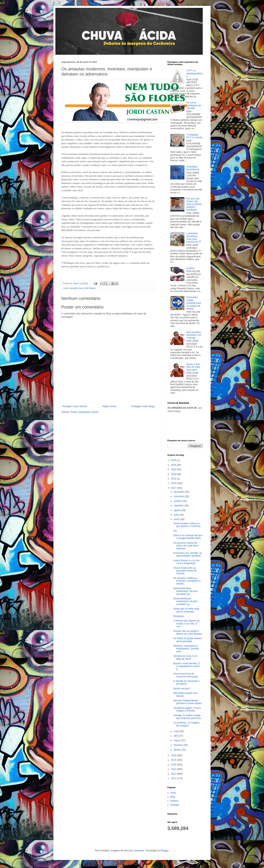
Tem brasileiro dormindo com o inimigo (194, 335)
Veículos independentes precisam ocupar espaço (188, 702)
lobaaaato (139, 851)
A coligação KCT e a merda (194, 136)
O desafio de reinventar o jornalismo (187, 682)
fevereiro (179, 745)
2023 (174, 469)
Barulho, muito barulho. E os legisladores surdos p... (187, 666)
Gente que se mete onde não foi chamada (186, 610)
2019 (174, 479)
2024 (174, 465)
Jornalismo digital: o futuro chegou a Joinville (187, 709)
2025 (174, 460)
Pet (175, 531)
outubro (178, 501)
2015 (174, 760)
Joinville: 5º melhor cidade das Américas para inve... (188, 717)
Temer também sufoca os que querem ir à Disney (187, 525)
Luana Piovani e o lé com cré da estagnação (187, 562)
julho (177, 515)
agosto (178, 510)
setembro (179, 506)
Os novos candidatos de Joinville (194, 105)
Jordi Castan (90, 288)
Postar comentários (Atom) (85, 412)
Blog (173, 797)
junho (177, 519)
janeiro (178, 750)
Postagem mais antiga (143, 406)
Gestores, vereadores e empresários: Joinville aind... (186, 649)
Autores (174, 801)
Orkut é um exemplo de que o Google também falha (188, 537)
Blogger (165, 851)
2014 (174, 765)
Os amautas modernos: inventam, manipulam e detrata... (187, 581)
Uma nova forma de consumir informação (186, 675)
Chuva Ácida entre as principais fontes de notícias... (185, 571)
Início (173, 793)
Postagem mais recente (75, 406)
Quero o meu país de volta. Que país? (193, 367)
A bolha (190, 268)
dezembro (179, 492)
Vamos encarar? (182, 689)
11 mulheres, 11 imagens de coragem (187, 724)
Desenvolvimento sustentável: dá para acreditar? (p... (185, 591)
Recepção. (179, 616)
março (177, 741)
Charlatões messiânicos (193, 168)
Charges (175, 805)
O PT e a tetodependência (194, 73)
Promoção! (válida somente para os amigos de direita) (194, 303)
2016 (174, 755)
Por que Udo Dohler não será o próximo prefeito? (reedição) (194, 204)
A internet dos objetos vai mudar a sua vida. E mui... (186, 624)
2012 (174, 774)
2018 (174, 483)
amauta (74, 288)
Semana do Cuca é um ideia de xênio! (185, 657)
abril (176, 736)
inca (81, 288)
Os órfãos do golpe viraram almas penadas (187, 640)
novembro (179, 496)
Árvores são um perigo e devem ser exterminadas (188, 632)
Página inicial (109, 406)
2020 (174, 474)
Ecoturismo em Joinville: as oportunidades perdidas (187, 554)
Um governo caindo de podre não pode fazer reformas (186, 546)
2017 (174, 488)
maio (177, 731)
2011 (174, 778)
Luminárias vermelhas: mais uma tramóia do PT (194, 238)
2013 (174, 769)
